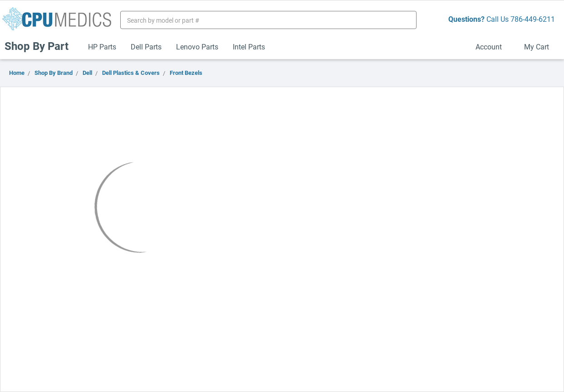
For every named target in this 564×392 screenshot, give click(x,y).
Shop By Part (40, 46)
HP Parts (102, 47)
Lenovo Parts (197, 47)
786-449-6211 (533, 19)
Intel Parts (249, 47)
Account (493, 47)
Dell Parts (146, 47)
